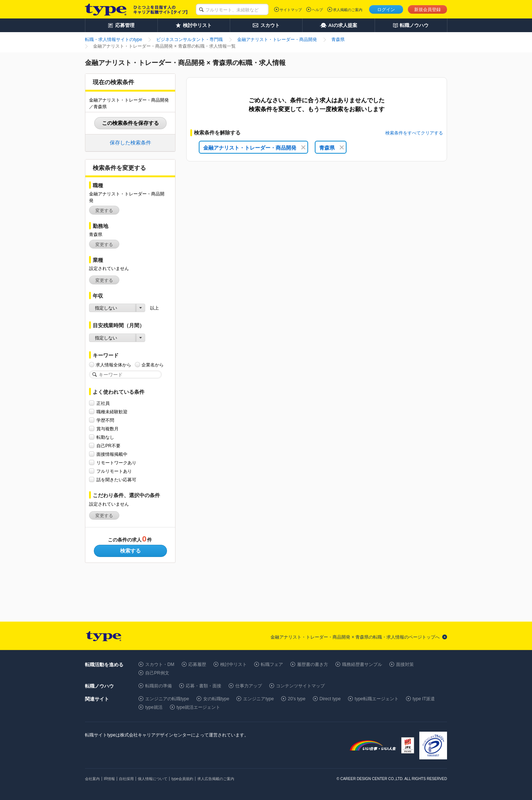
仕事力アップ (249, 686)
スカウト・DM (160, 664)
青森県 (332, 148)
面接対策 (405, 664)
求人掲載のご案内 (348, 10)
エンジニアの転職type (167, 699)
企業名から (153, 365)
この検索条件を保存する (130, 123)
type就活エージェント (199, 707)
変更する (104, 211)
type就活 (154, 707)
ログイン (386, 10)
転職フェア (272, 664)
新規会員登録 (427, 10)
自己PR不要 (108, 446)
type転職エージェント (377, 699)
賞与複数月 (108, 429)
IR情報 (109, 779)
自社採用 (126, 779)
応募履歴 (197, 664)
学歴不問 (105, 420)
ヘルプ (317, 10)
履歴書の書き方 (313, 664)
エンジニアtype (258, 699)
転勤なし (105, 437)
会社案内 (92, 779)
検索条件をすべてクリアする (414, 133)
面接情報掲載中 (112, 454)
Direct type (330, 699)
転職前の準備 (158, 686)
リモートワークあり (116, 463)
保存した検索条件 (130, 143)
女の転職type (216, 699)
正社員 (103, 403)
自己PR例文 (157, 673)
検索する (130, 551)
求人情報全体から (113, 365)
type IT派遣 (424, 699)
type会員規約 (182, 779)
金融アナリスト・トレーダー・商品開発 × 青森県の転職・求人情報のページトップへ (355, 637)
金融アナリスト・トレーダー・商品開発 (254, 148)
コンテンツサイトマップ (300, 686)
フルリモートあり (114, 471)
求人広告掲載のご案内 (216, 779)
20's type (297, 699)
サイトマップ (291, 10)
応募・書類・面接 (204, 686)
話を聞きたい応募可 (116, 480)
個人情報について (153, 779)
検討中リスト (233, 664)
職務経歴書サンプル (362, 664)
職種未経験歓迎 (112, 412)
